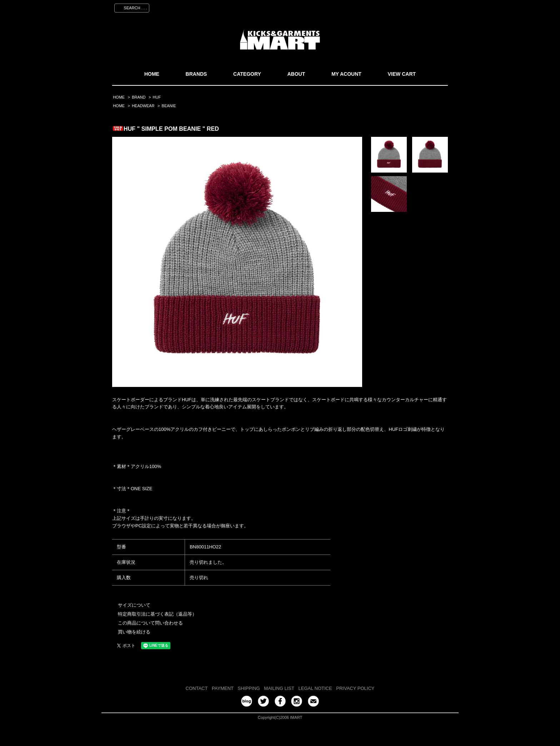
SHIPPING (249, 688)
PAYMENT (223, 688)
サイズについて (134, 605)
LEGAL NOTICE (315, 688)
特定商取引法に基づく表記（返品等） (157, 614)
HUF (157, 97)
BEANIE (169, 106)
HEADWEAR (143, 106)
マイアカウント (347, 7)
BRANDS (196, 74)
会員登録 (381, 7)
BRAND (139, 97)
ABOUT (296, 74)
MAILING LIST (279, 688)
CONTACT (197, 688)
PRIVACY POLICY (355, 688)
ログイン (409, 7)
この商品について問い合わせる (150, 623)
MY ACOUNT (346, 74)
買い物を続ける (134, 632)
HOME (152, 74)
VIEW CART (402, 74)
